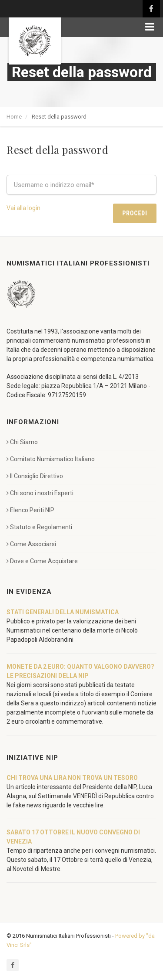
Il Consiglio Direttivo (35, 476)
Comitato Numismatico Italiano (51, 459)
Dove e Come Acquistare (42, 561)
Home (14, 117)
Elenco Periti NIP (30, 510)
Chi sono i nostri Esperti (40, 493)
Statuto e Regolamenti (39, 527)
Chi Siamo (22, 442)
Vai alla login (23, 208)
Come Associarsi (31, 544)
